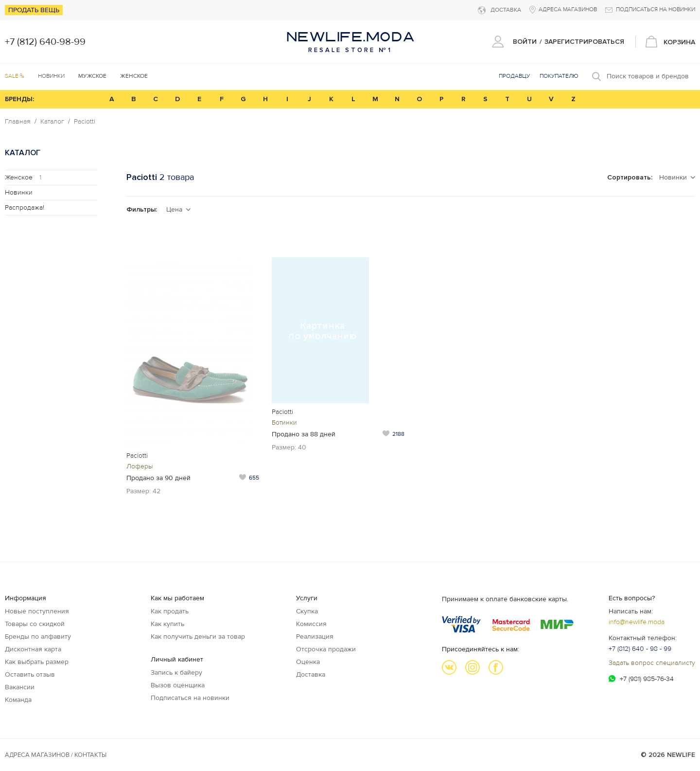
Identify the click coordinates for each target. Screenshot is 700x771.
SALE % (15, 76)
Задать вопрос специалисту (652, 663)
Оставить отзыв (30, 674)
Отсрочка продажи (326, 649)
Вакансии (20, 687)
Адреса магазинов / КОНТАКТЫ (56, 755)
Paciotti (85, 122)
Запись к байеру (176, 672)
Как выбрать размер (37, 662)
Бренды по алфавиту (38, 637)
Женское (23, 177)
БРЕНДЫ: (19, 99)
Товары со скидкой (35, 624)
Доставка (311, 674)
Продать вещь (34, 10)
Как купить (167, 624)
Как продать (170, 611)
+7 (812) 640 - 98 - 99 (640, 649)
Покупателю (559, 76)
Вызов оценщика (178, 685)
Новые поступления (37, 611)
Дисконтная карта (33, 649)
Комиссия (311, 624)
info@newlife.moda (637, 622)
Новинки (51, 76)
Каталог (52, 122)
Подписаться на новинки (190, 698)
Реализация (315, 637)
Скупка (307, 611)
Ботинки (284, 422)
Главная (18, 122)
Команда (18, 700)
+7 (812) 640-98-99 (45, 42)
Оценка (308, 662)
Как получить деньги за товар (198, 637)
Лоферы (140, 466)
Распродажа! (25, 207)
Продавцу (514, 76)
